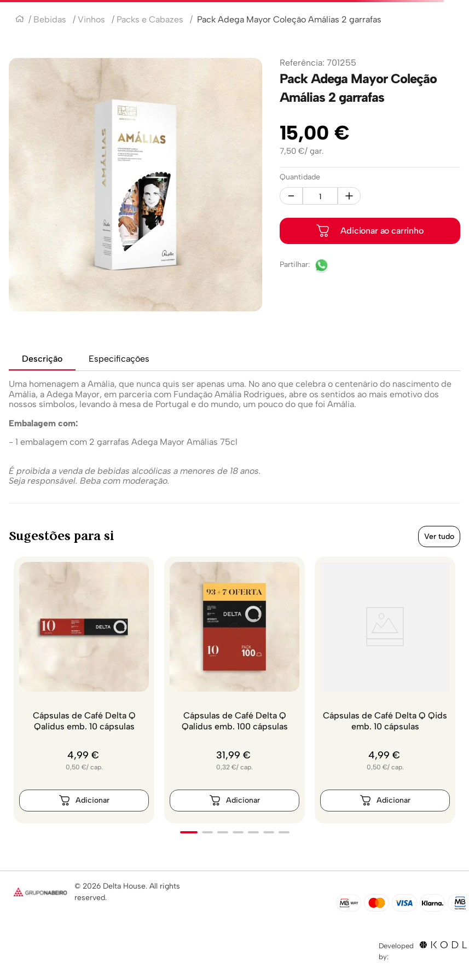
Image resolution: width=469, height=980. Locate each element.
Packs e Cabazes (150, 19)
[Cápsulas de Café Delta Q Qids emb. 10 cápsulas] (385, 690)
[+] (349, 196)
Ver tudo (439, 537)
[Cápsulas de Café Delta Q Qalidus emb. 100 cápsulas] (235, 690)
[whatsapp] (322, 267)
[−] (291, 196)
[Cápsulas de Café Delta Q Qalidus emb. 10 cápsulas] (84, 690)
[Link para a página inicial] (20, 20)
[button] (189, 832)
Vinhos (91, 19)
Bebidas (50, 19)
